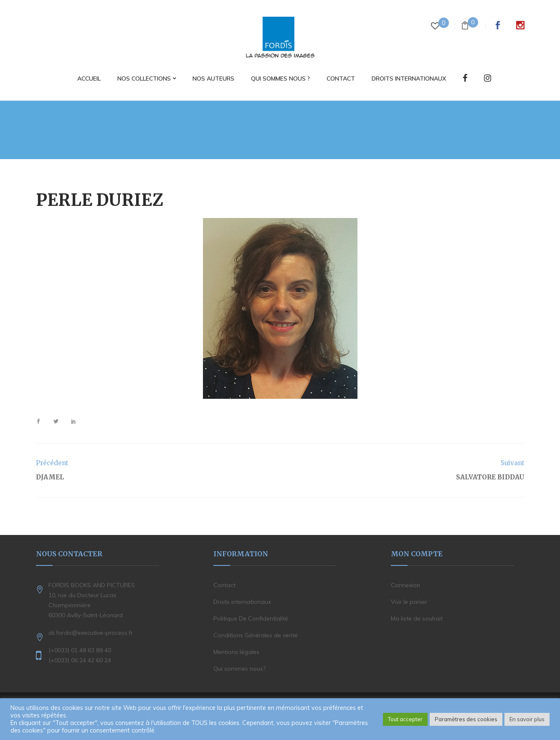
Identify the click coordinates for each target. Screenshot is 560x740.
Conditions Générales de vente (256, 635)
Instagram (520, 25)
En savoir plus (527, 719)
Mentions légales (236, 652)
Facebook (498, 25)
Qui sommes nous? (239, 669)
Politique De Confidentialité (251, 618)
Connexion (405, 585)
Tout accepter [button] (405, 719)
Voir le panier (409, 602)
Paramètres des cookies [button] (466, 719)
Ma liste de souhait (417, 618)
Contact (224, 585)
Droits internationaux (242, 602)
